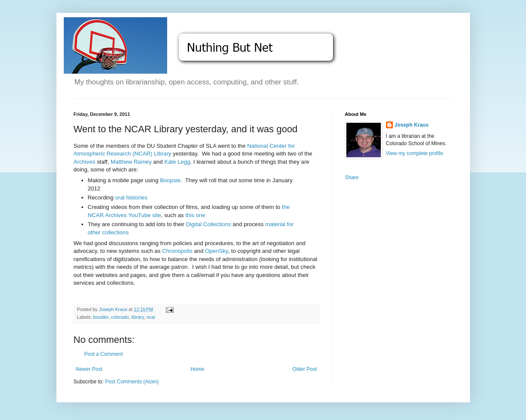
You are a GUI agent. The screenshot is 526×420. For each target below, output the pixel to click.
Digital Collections (209, 224)
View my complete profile (415, 153)
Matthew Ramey (131, 162)
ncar (151, 317)
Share (352, 177)
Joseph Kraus (412, 125)
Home (197, 369)
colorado (120, 317)
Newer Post (89, 369)
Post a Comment (104, 354)
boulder (101, 317)
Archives (85, 162)
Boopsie (170, 180)
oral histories (131, 198)
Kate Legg (177, 162)
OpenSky (216, 251)
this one (195, 215)
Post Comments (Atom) (132, 382)
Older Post (305, 369)
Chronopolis (177, 251)
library (138, 317)
